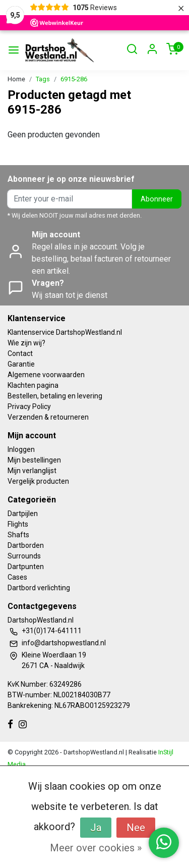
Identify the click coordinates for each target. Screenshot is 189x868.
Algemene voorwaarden (46, 375)
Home (16, 79)
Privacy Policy (29, 406)
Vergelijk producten (38, 481)
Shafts (18, 535)
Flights (18, 524)
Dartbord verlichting (39, 588)
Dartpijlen (23, 514)
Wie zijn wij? (26, 343)
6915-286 (74, 79)
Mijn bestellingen (34, 460)
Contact (20, 353)
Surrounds (24, 556)
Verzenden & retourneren (48, 417)
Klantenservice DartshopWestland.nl (65, 332)
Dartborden (26, 545)
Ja (96, 828)
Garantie (21, 364)
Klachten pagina (33, 385)
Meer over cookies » (96, 848)
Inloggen (21, 449)
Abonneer (157, 199)
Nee (136, 828)
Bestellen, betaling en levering (55, 396)
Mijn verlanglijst (32, 471)
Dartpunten (26, 567)
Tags (43, 79)
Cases (17, 577)
